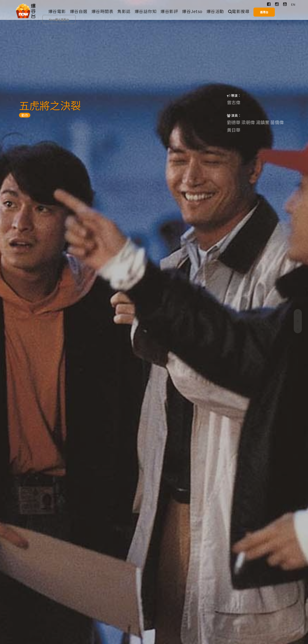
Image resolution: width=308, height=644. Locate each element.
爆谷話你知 (146, 11)
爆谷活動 (215, 11)
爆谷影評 (169, 11)
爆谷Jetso (192, 11)
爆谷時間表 (103, 11)
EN (293, 4)
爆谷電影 (57, 11)
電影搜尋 (239, 11)
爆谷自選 (79, 11)
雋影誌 (124, 11)
